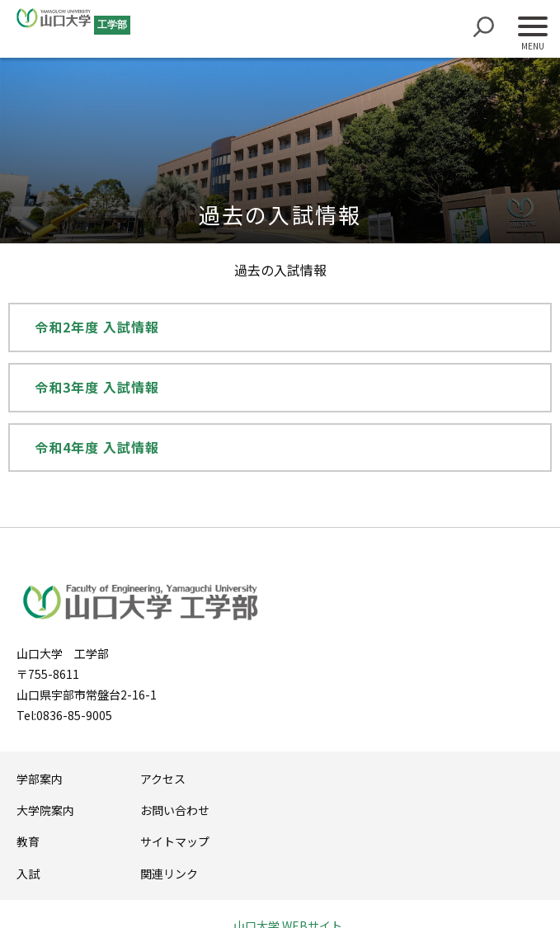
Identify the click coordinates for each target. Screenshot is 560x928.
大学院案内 (45, 810)
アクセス (163, 779)
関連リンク (169, 874)
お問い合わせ (175, 810)
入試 (28, 874)
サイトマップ (175, 841)
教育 (28, 841)
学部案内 (40, 779)
